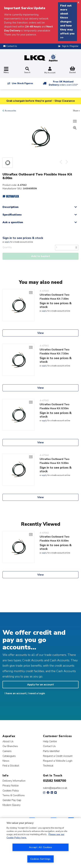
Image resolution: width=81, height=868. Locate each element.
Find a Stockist (11, 766)
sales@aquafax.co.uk (55, 788)
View (41, 333)
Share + (76, 111)
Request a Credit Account (58, 756)
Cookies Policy (11, 790)
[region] (40, 843)
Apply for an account (40, 685)
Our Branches (10, 746)
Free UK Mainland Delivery (63, 83)
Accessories (10, 111)
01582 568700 (54, 781)
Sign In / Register (70, 46)
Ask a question (13, 222)
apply (7, 242)
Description (10, 207)
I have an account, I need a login (25, 693)
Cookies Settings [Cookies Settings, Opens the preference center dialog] (40, 859)
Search (27, 70)
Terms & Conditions (14, 795)
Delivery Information (14, 781)
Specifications (12, 215)
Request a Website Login (58, 761)
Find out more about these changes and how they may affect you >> (67, 22)
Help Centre (50, 741)
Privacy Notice (11, 786)
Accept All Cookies (41, 847)
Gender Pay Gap (12, 800)
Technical (48, 766)
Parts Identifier (51, 751)
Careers (7, 751)
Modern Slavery (11, 805)
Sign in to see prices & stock (23, 238)
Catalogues (9, 756)
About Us (8, 741)
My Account (50, 71)
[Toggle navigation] (6, 70)
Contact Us (49, 746)
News (6, 761)
